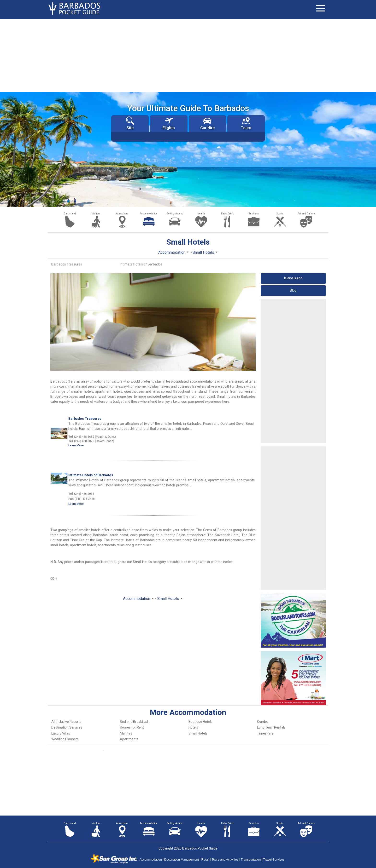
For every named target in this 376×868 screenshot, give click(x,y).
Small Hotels (198, 733)
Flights (169, 123)
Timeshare (265, 733)
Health (201, 214)
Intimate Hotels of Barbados (141, 264)
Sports (280, 214)
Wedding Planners (65, 739)
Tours (246, 123)
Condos (263, 722)
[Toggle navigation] (320, 8)
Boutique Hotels (200, 722)
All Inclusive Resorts (66, 722)
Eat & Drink (227, 214)
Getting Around (175, 214)
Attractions (122, 214)
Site (130, 123)
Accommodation (149, 214)
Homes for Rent (132, 727)
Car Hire (207, 123)
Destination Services (67, 727)
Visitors (96, 214)
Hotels (193, 727)
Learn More (76, 445)
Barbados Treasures (67, 264)
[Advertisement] (188, 55)
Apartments (129, 739)
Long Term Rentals (271, 727)
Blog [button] (293, 290)
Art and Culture (306, 214)
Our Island (70, 214)
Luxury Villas (61, 733)
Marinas (126, 733)
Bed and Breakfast (134, 722)
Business (254, 214)
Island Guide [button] (293, 278)
